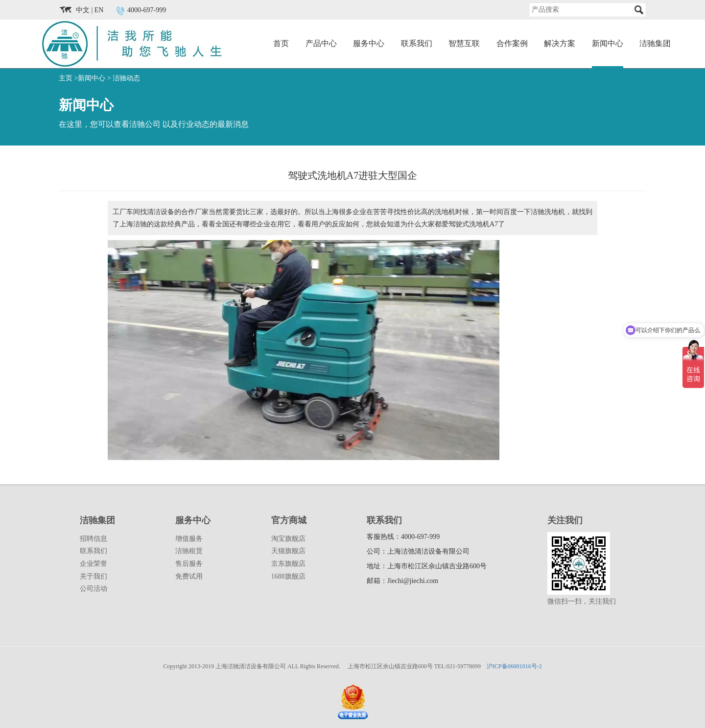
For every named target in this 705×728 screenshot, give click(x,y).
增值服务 (189, 539)
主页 (66, 78)
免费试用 (189, 576)
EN (99, 10)
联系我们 (417, 43)
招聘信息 (94, 539)
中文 (83, 10)
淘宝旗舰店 (288, 539)
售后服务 (189, 564)
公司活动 (94, 589)
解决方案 (560, 43)
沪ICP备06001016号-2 (514, 666)
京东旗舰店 (288, 564)
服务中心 (369, 43)
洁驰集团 (655, 43)
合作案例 (512, 43)
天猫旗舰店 (288, 551)
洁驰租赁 (189, 551)
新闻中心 (608, 43)
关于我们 (94, 576)
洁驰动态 (126, 78)
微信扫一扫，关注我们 (582, 601)
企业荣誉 (94, 564)
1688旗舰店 (288, 576)
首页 (281, 43)
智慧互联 (464, 43)
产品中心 (321, 43)
